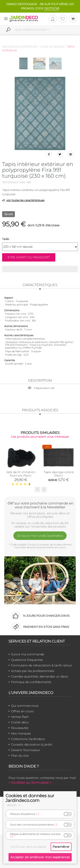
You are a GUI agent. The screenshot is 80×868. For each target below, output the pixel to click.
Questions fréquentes (27, 660)
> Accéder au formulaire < (30, 783)
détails (14, 805)
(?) (38, 814)
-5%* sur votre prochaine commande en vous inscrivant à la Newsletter (40, 505)
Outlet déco (20, 722)
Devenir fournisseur (26, 750)
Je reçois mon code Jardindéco (40, 536)
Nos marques (21, 733)
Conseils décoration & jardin (32, 744)
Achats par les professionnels (33, 671)
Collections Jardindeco (28, 739)
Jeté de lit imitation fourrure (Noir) (21, 474)
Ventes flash (20, 717)
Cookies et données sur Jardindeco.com (30, 798)
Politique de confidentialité (31, 682)
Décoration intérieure (20, 47)
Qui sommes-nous (25, 706)
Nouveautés (20, 728)
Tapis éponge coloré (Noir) (59, 474)
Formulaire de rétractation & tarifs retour (42, 665)
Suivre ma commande (28, 654)
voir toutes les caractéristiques (23, 200)
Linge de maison (52, 47)
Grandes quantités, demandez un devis (40, 676)
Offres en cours (22, 711)
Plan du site (20, 756)
